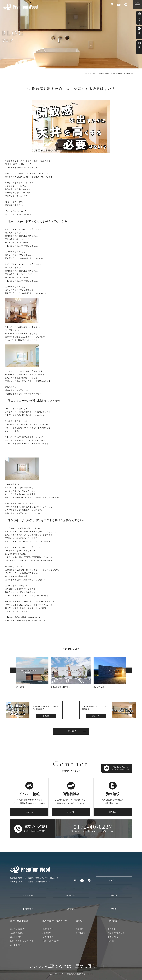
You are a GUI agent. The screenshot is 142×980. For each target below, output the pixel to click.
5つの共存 (47, 933)
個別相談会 (71, 895)
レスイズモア (48, 937)
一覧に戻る (71, 731)
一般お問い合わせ (28, 909)
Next (129, 670)
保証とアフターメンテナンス (22, 941)
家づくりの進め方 (17, 929)
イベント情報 (28, 895)
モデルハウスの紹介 (116, 933)
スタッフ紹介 (113, 937)
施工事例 (79, 929)
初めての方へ (48, 929)
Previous (13, 670)
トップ (87, 73)
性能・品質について (51, 941)
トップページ (114, 880)
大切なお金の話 (16, 933)
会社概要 (112, 929)
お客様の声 (80, 933)
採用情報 (112, 941)
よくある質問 (16, 945)
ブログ (94, 73)
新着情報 (71, 909)
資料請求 (114, 895)
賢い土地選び (16, 937)
